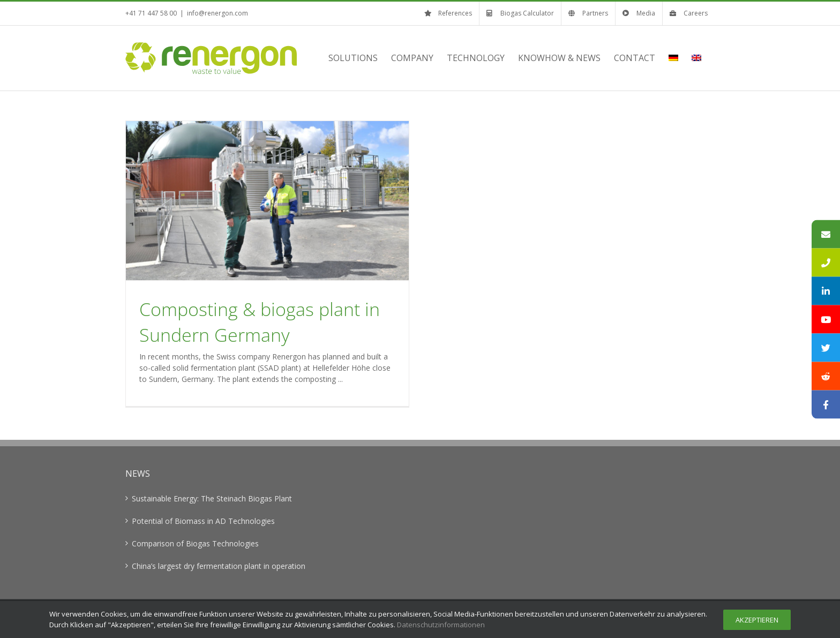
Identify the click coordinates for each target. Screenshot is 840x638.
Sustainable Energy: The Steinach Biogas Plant (212, 498)
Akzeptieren (757, 620)
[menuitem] (673, 58)
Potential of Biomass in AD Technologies (203, 521)
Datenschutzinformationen (441, 625)
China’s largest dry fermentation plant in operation (219, 566)
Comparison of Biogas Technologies (195, 543)
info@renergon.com (217, 13)
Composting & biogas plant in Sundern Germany (260, 322)
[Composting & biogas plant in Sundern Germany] (267, 201)
